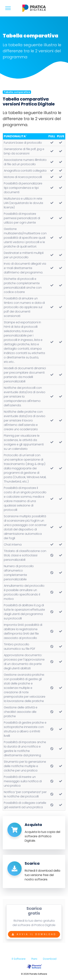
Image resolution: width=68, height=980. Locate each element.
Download (50, 959)
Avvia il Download (34, 938)
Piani (34, 959)
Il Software (19, 959)
